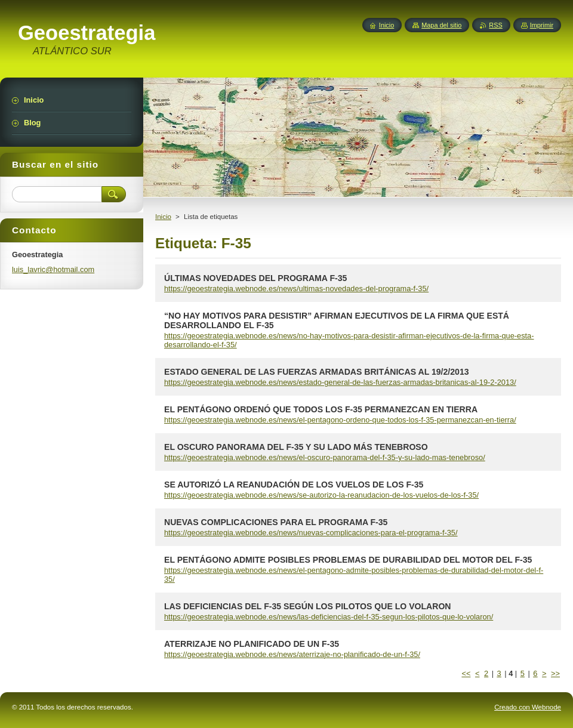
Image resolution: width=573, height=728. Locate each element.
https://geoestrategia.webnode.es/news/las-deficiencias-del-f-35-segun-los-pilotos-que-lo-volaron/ (329, 617)
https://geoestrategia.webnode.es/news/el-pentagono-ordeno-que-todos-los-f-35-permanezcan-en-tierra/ (340, 420)
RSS (495, 25)
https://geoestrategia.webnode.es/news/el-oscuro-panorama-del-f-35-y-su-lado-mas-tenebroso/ (325, 457)
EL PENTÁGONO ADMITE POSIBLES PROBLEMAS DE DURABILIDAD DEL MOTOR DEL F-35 (348, 560)
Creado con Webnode (528, 707)
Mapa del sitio (441, 25)
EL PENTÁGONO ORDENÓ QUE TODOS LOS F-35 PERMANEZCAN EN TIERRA (321, 409)
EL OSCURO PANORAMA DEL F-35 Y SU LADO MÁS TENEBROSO (296, 447)
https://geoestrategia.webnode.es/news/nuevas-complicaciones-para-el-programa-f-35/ (311, 533)
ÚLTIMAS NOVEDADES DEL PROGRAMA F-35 (255, 278)
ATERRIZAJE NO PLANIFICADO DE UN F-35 (252, 644)
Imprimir (542, 25)
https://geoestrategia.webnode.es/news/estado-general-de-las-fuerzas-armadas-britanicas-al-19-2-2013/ (340, 382)
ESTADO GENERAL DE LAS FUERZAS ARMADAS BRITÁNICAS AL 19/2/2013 (317, 372)
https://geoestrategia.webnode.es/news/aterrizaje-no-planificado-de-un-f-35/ (292, 654)
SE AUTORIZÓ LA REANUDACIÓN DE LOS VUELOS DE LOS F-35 (294, 485)
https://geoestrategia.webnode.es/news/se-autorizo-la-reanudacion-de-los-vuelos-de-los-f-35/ (321, 495)
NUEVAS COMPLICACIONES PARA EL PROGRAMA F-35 (276, 522)
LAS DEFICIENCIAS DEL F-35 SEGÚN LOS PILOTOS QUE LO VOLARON (308, 606)
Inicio (163, 217)
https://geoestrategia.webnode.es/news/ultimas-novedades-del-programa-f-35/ (296, 289)
